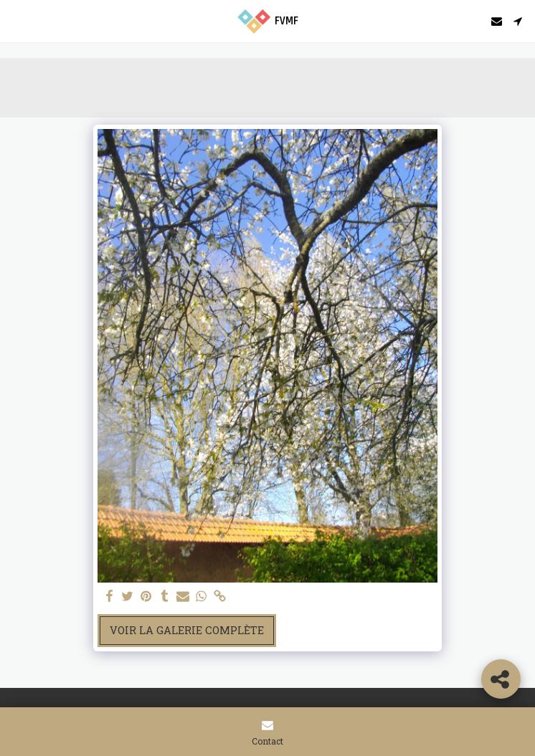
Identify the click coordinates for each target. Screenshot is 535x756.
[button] (16, 21)
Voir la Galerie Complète (187, 630)
